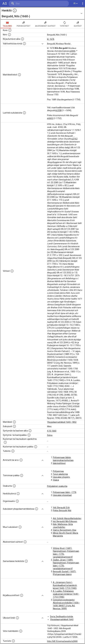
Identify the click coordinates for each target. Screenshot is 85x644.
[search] (26, 4)
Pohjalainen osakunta (57, 486)
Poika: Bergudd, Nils (62, 510)
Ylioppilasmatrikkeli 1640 (62, 619)
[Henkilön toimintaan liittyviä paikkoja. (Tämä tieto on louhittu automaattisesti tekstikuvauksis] (22, 475)
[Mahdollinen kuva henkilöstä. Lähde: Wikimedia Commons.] (10, 30)
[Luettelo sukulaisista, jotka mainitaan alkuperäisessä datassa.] (24, 113)
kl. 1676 (51, 39)
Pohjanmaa (58, 471)
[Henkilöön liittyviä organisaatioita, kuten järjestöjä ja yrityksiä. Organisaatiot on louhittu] (17, 501)
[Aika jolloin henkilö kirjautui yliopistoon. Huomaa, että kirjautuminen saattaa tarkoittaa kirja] (22, 39)
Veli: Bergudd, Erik (61, 508)
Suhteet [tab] (78, 24)
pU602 (50, 118)
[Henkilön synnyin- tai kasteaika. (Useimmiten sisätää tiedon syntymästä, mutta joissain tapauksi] (30, 431)
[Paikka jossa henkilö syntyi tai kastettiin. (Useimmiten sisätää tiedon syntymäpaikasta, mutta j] (29, 435)
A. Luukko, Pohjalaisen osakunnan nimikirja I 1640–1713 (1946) (66, 594)
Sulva (50, 435)
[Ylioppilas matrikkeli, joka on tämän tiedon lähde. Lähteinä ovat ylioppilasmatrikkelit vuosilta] (14, 422)
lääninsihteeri (59, 463)
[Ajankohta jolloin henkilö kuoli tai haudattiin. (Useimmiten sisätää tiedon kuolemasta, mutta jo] (5, 442)
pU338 (58, 110)
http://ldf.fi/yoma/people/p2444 (62, 641)
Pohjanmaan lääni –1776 (65, 492)
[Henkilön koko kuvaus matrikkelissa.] (19, 75)
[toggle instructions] (15, 10)
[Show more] (42, 44)
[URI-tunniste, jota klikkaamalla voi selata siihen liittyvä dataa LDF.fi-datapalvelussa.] (13, 641)
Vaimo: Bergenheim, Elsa (65, 530)
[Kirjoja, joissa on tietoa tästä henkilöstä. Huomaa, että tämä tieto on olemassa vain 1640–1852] (22, 595)
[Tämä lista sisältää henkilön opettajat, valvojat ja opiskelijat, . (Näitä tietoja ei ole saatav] (25, 542)
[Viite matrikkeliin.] (21, 631)
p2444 (72, 51)
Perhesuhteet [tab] (23, 24)
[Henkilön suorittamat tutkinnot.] (13, 451)
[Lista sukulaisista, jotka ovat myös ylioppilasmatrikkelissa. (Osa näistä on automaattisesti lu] (37, 509)
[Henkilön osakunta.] (14, 486)
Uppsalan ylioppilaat (62, 495)
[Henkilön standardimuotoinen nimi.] (9, 35)
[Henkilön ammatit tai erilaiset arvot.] (21, 460)
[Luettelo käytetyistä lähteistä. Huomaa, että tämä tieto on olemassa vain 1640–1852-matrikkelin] (12, 271)
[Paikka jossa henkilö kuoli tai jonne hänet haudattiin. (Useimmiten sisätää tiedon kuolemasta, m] (36, 447)
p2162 (74, 139)
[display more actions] (83, 4)
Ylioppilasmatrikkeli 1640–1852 (62, 422)
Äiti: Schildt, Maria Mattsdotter (67, 518)
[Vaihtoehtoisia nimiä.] (24, 44)
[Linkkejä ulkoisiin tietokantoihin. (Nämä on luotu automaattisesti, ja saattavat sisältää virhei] (17, 618)
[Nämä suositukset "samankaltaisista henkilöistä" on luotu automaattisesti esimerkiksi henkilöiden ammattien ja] (26, 561)
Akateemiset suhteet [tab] (45, 24)
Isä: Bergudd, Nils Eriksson (65, 521)
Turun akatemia (60, 474)
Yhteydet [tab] (64, 24)
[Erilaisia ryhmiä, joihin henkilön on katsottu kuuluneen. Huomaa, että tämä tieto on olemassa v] (18, 494)
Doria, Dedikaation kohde (62, 617)
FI (76, 4)
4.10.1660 (52, 431)
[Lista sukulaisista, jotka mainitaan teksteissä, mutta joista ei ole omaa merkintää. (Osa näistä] (20, 527)
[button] (42, 13)
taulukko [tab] (7, 24)
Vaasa (56, 480)
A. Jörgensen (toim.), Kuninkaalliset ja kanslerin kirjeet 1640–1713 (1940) (65, 585)
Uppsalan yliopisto (61, 477)
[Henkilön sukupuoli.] (14, 426)
